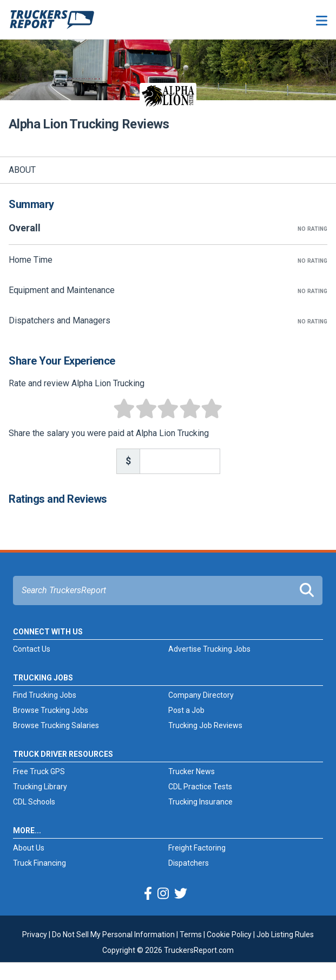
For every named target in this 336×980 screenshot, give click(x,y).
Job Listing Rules (285, 934)
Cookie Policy (229, 934)
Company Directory (201, 695)
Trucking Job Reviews (205, 725)
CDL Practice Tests (200, 787)
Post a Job (186, 710)
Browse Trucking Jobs (51, 710)
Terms (191, 934)
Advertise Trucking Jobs (209, 649)
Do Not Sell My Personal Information (113, 934)
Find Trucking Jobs (45, 695)
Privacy (35, 934)
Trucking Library (40, 787)
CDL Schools (34, 802)
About (22, 170)
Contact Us (32, 649)
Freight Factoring (197, 848)
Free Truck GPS (39, 771)
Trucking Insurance (200, 802)
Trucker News (192, 771)
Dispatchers (189, 863)
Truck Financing (39, 863)
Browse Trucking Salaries (56, 725)
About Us (29, 848)
